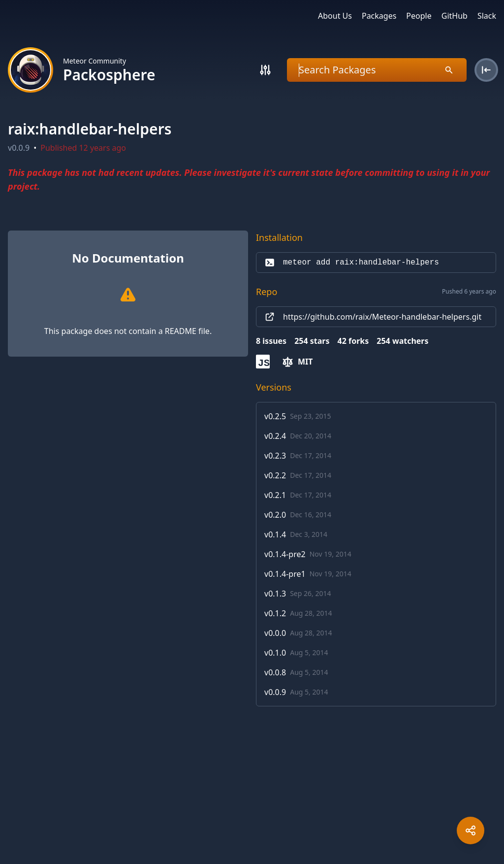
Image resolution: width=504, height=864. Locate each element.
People (419, 16)
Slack (487, 16)
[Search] (265, 70)
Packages (379, 16)
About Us (335, 16)
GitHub (455, 16)
